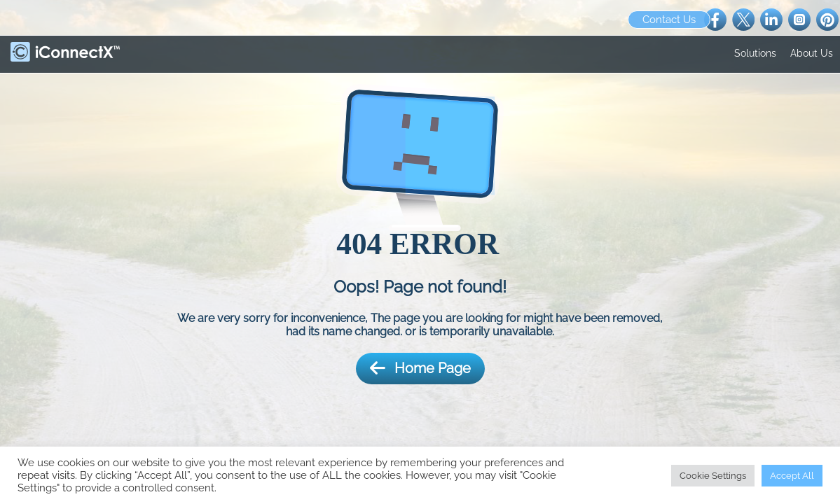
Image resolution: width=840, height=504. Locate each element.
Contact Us (669, 20)
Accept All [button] (792, 476)
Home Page (420, 369)
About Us (812, 53)
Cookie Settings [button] (713, 476)
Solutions (755, 53)
